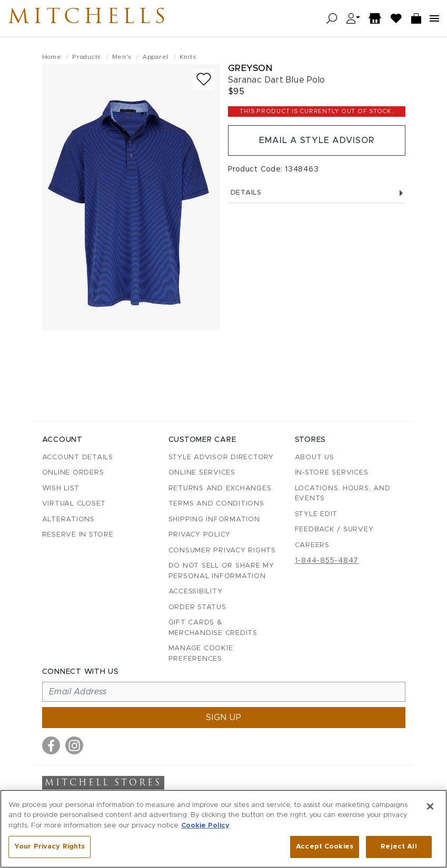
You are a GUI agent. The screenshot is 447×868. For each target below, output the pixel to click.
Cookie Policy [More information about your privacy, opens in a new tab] (205, 826)
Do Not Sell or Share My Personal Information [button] (221, 571)
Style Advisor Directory (221, 457)
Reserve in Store (78, 535)
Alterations (68, 519)
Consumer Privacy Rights (222, 551)
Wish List (61, 488)
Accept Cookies (325, 847)
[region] (223, 829)
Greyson (250, 68)
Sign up (224, 718)
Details (317, 193)
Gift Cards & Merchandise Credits (213, 628)
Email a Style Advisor (317, 140)
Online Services (202, 473)
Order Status (197, 607)
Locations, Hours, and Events (343, 494)
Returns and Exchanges (220, 488)
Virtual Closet (74, 504)
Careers (312, 545)
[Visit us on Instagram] (74, 745)
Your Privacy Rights (49, 847)
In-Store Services (332, 473)
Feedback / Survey (334, 529)
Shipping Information (214, 519)
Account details (78, 457)
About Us (315, 457)
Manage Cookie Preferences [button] (201, 654)
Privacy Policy (200, 535)
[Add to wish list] (204, 79)
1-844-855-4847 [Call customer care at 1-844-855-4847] (327, 561)
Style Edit (316, 514)
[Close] (430, 806)
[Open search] (332, 19)
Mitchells (89, 18)
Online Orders (73, 473)
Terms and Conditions (216, 504)
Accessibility (196, 592)
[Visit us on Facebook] (51, 745)
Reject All (399, 847)
